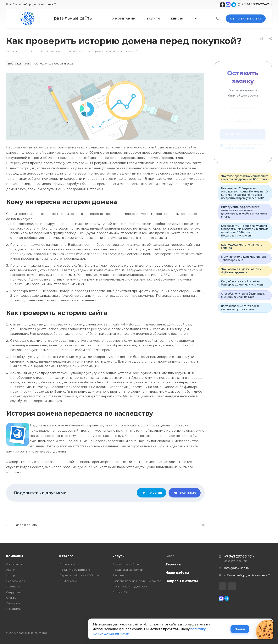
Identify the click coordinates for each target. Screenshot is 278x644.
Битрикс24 (120, 592)
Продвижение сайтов (128, 570)
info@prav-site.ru (237, 568)
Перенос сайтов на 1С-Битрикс (81, 575)
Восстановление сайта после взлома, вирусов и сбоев (240, 308)
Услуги (118, 556)
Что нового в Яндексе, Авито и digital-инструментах (241, 271)
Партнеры (13, 586)
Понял (240, 629)
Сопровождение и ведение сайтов (137, 581)
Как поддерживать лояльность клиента (242, 246)
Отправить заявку (246, 19)
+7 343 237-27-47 (255, 4)
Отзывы (11, 598)
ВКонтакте (185, 493)
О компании (15, 564)
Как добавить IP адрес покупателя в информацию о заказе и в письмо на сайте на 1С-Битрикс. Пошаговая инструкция (245, 231)
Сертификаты (16, 581)
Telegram (151, 493)
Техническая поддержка (130, 586)
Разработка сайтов (126, 564)
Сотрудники (15, 592)
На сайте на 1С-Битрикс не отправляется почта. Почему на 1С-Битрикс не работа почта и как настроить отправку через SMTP (245, 193)
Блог (170, 556)
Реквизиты (14, 609)
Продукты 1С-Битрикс (75, 570)
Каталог (66, 556)
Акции (11, 570)
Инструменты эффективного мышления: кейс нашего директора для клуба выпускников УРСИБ (244, 212)
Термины (173, 564)
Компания (15, 556)
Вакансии (13, 603)
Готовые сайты (69, 564)
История (12, 575)
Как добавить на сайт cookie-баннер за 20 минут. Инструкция (243, 283)
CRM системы (69, 581)
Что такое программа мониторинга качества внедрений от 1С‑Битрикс (245, 178)
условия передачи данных (240, 150)
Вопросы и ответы (182, 581)
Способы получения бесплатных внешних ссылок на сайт (243, 295)
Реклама (118, 575)
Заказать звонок (236, 561)
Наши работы (177, 573)
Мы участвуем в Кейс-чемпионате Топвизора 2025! (244, 258)
